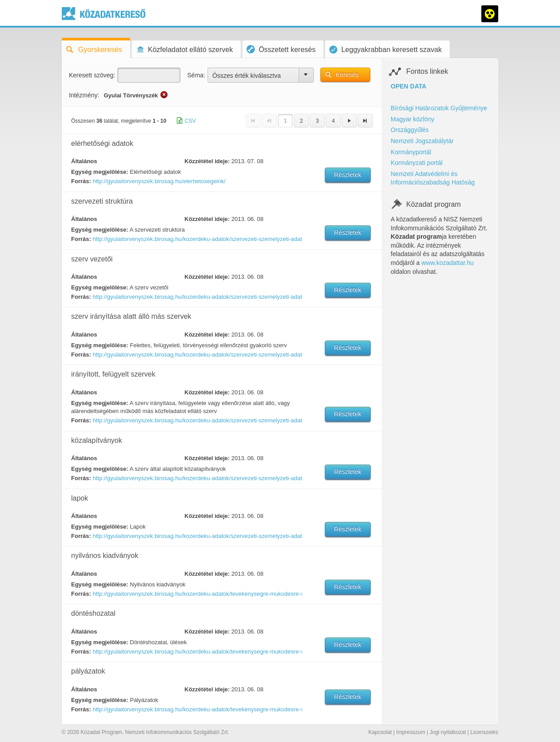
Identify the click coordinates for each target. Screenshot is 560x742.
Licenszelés (484, 732)
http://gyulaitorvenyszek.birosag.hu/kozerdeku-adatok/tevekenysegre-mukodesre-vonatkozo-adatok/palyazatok (197, 709)
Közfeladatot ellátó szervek (184, 50)
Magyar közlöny (412, 119)
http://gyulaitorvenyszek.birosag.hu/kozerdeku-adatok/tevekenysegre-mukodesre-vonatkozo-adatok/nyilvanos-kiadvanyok (197, 594)
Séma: (196, 75)
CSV (190, 121)
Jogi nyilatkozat (448, 732)
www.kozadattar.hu (448, 263)
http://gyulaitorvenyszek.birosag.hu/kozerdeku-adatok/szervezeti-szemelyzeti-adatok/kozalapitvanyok (197, 478)
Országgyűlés (410, 130)
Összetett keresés (281, 49)
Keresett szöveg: (92, 75)
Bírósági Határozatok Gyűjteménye (439, 108)
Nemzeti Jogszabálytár (422, 141)
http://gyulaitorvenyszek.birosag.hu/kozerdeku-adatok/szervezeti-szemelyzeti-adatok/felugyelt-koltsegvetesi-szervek (197, 420)
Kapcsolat (380, 732)
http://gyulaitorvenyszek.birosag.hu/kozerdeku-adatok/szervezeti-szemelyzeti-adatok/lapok (197, 536)
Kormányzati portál (417, 163)
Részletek (348, 175)
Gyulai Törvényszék (131, 95)
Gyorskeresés (94, 50)
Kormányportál (411, 152)
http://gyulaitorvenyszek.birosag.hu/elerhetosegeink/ (159, 181)
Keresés (347, 75)
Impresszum (410, 732)
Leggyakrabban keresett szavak (386, 50)
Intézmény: (84, 95)
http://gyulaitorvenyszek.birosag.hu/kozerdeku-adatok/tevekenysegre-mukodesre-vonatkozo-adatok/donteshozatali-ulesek (197, 652)
